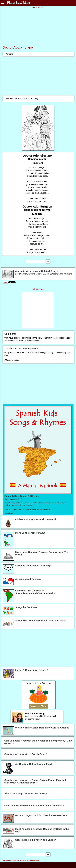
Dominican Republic (55, 338)
